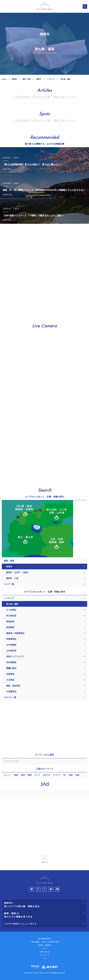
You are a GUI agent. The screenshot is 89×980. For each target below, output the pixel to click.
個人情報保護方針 (45, 939)
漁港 (16, 775)
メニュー (8, 775)
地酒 (71, 775)
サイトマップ (45, 955)
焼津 (23, 775)
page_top (45, 859)
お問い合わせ (45, 952)
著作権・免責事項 (45, 945)
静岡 (30, 775)
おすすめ (47, 775)
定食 (78, 775)
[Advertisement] (44, 272)
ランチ (38, 775)
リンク (44, 958)
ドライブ (57, 775)
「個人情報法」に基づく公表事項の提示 (45, 942)
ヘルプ (44, 948)
